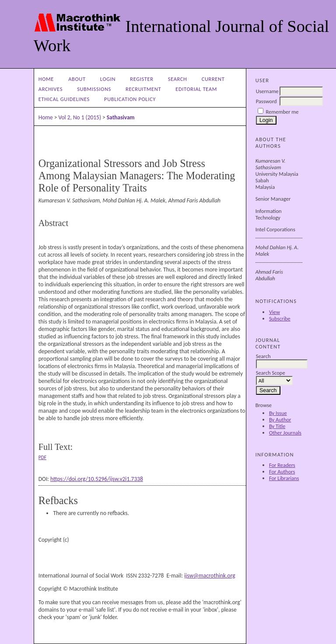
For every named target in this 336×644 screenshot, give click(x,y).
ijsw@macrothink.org (210, 576)
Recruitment (143, 89)
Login (108, 79)
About (77, 79)
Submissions (94, 89)
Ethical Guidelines (64, 99)
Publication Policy (130, 99)
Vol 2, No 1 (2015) (80, 117)
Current (213, 79)
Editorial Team (196, 89)
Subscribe (280, 319)
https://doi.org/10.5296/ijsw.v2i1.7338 (97, 479)
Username (267, 91)
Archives (51, 89)
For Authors (282, 472)
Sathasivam (121, 117)
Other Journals (285, 433)
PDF (42, 457)
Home (46, 79)
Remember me (282, 112)
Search (178, 79)
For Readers (282, 465)
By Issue (278, 413)
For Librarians (284, 478)
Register (142, 79)
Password (266, 101)
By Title (277, 426)
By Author (280, 419)
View (275, 312)
